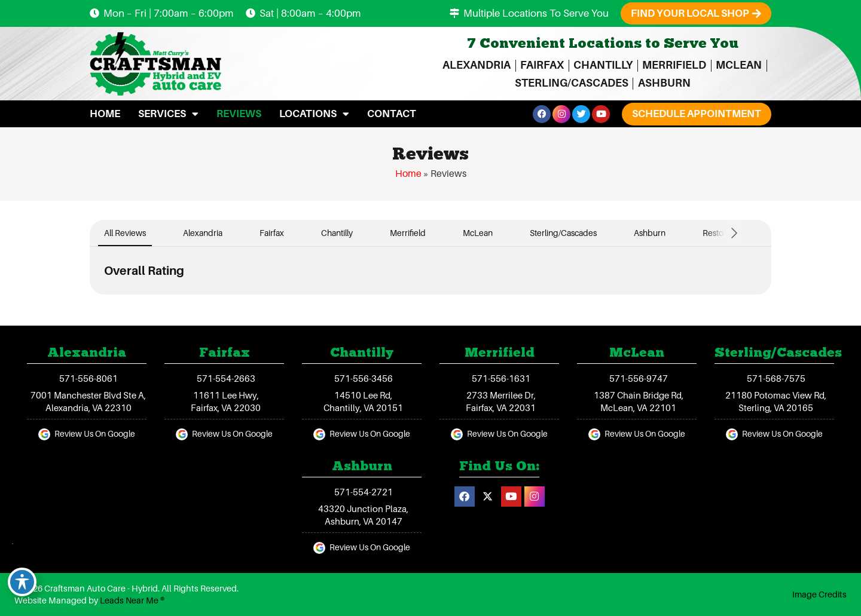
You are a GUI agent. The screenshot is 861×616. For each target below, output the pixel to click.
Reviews (239, 114)
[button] (697, 114)
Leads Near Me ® (132, 600)
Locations (314, 114)
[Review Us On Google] (44, 434)
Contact (392, 114)
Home (105, 114)
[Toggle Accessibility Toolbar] (22, 582)
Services (168, 114)
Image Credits (819, 594)
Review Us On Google (95, 434)
